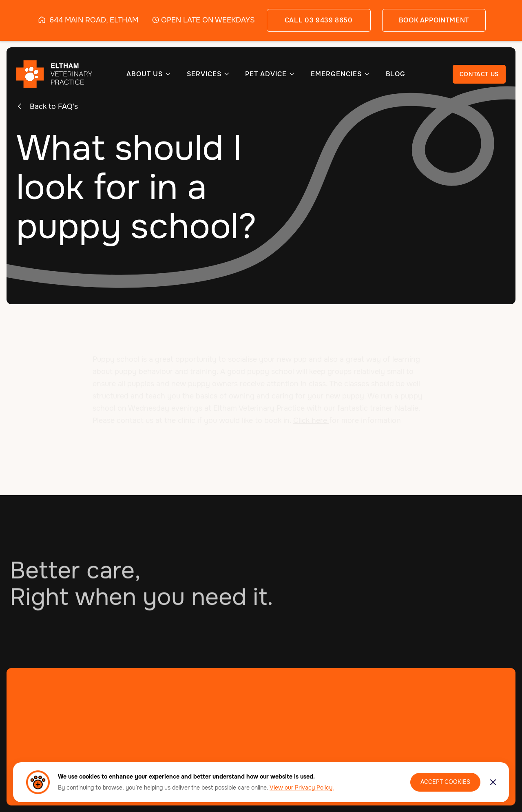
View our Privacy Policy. (302, 788)
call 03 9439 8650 (319, 20)
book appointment (434, 20)
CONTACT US (479, 74)
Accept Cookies (445, 782)
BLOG (396, 74)
